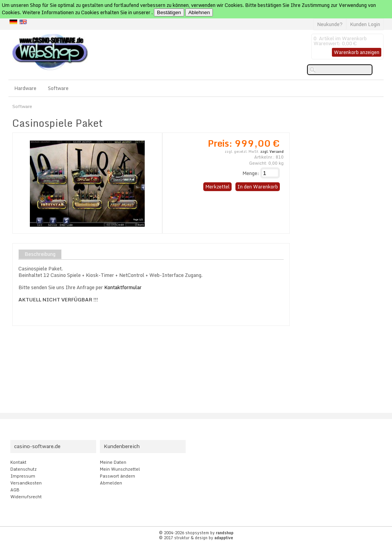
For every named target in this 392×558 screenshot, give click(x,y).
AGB (15, 490)
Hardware (25, 88)
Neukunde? (330, 24)
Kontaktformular (123, 287)
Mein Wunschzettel (120, 469)
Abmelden (111, 483)
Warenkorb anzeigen (357, 52)
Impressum (23, 476)
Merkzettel (217, 187)
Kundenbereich (122, 446)
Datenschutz (24, 469)
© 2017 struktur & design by (196, 538)
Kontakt (18, 462)
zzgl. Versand (272, 151)
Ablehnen (199, 12)
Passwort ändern (118, 476)
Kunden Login (365, 24)
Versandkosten (26, 483)
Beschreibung (40, 254)
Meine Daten (113, 462)
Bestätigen (169, 12)
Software (58, 88)
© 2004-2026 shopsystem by (196, 533)
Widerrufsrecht (26, 497)
